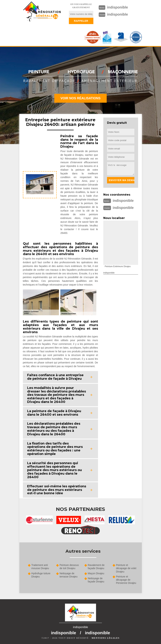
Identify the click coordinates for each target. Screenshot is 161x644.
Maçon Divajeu (96, 573)
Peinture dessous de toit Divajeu (69, 567)
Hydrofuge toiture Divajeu (41, 575)
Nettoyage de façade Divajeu (96, 580)
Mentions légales (106, 638)
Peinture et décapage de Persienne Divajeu (126, 580)
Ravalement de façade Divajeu (96, 567)
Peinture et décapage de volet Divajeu (126, 568)
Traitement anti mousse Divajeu (40, 567)
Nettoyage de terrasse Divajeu (69, 575)
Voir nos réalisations (81, 98)
